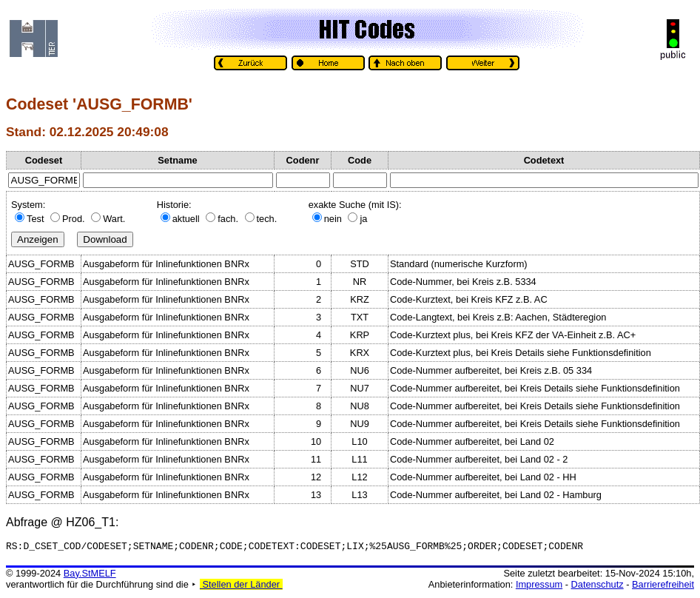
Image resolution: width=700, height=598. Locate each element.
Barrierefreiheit (663, 587)
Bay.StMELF (90, 575)
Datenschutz (598, 587)
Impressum (539, 587)
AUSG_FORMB (41, 264)
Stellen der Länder (241, 587)
